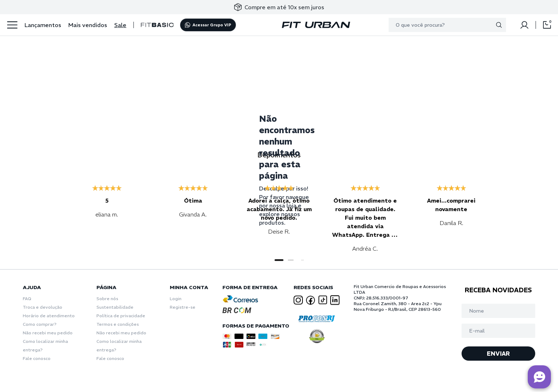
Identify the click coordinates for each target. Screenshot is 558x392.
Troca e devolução (43, 307)
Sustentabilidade (115, 307)
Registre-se (183, 307)
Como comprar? (40, 324)
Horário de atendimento (49, 316)
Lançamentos (43, 25)
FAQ (27, 299)
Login (176, 299)
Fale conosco (37, 358)
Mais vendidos (88, 25)
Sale (120, 25)
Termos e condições (118, 324)
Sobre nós (107, 299)
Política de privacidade (121, 316)
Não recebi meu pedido (48, 333)
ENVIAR (498, 354)
